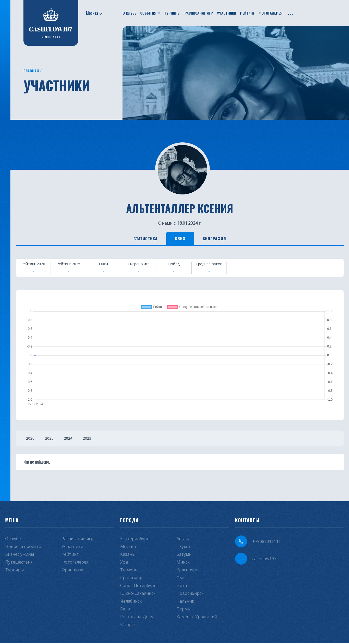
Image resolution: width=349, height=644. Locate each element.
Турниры (172, 13)
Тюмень (129, 571)
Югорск (128, 625)
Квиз (180, 239)
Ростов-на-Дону (137, 617)
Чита (182, 586)
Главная (31, 71)
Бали (125, 610)
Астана (183, 539)
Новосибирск (190, 594)
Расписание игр (199, 13)
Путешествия (19, 563)
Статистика (141, 239)
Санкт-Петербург (138, 586)
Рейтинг (247, 13)
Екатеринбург (134, 539)
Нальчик (185, 602)
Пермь (183, 610)
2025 (50, 439)
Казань (127, 555)
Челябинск (131, 602)
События (148, 13)
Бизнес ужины (20, 555)
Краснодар (131, 578)
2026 (30, 439)
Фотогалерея (271, 13)
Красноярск (188, 571)
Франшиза (72, 571)
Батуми (184, 555)
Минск (183, 563)
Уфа (124, 563)
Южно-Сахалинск (138, 594)
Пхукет (184, 547)
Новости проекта (23, 547)
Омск (182, 578)
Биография (219, 239)
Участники (226, 13)
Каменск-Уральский (197, 617)
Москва (92, 13)
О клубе (129, 13)
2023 (90, 439)
